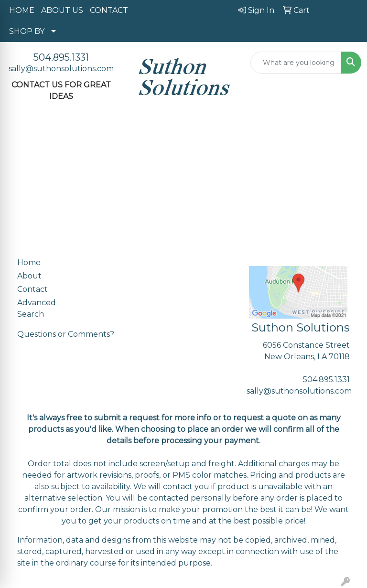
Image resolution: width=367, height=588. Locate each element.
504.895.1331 (61, 57)
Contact (32, 289)
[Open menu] (348, 134)
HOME (22, 10)
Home (29, 262)
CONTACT (109, 10)
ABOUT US (62, 10)
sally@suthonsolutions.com (61, 69)
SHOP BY (27, 31)
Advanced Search (37, 308)
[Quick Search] (296, 63)
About (29, 276)
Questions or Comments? (66, 334)
